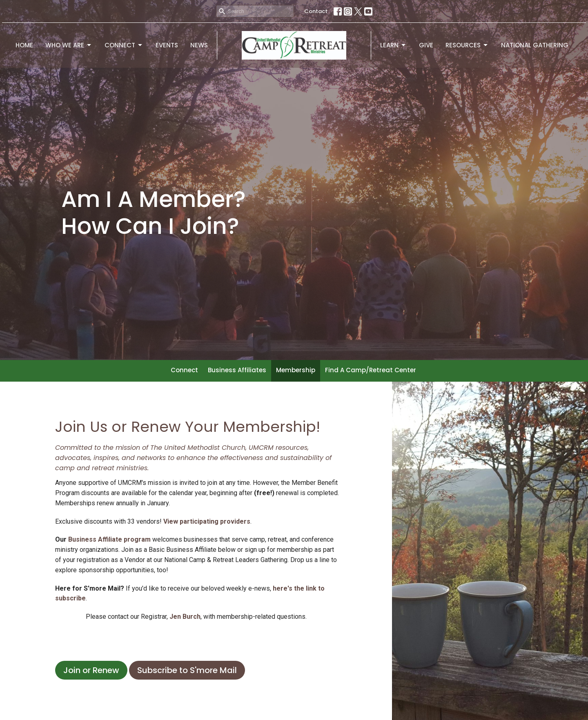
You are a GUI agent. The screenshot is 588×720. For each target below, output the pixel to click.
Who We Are (69, 45)
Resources (467, 45)
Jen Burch (185, 617)
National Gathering (535, 45)
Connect (124, 45)
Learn (393, 45)
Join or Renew (91, 670)
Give (426, 45)
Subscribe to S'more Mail (187, 670)
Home (24, 45)
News (199, 45)
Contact (316, 11)
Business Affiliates (237, 370)
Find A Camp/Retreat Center (371, 370)
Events (167, 45)
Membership (296, 370)
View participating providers (207, 521)
